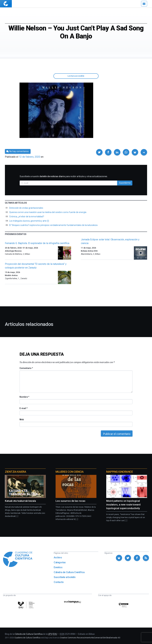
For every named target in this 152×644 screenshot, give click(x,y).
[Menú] (144, 4)
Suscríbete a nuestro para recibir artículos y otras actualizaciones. (64, 176)
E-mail (23, 408)
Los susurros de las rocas (70, 501)
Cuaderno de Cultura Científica (27, 638)
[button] (99, 152)
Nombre (24, 397)
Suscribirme (125, 183)
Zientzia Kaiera (16, 472)
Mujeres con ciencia (70, 472)
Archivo (58, 558)
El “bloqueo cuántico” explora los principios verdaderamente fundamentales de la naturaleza (53, 225)
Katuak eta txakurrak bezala (20, 501)
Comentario (26, 368)
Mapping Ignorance (120, 472)
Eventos (58, 567)
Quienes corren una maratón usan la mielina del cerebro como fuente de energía (48, 212)
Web (22, 419)
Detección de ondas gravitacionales (26, 208)
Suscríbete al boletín (65, 577)
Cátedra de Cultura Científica (69, 572)
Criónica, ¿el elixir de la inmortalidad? (27, 217)
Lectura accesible (76, 76)
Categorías (60, 562)
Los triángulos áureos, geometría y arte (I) (29, 221)
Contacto (59, 582)
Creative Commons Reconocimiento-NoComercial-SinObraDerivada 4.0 (90, 638)
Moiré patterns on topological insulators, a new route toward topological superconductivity (123, 505)
